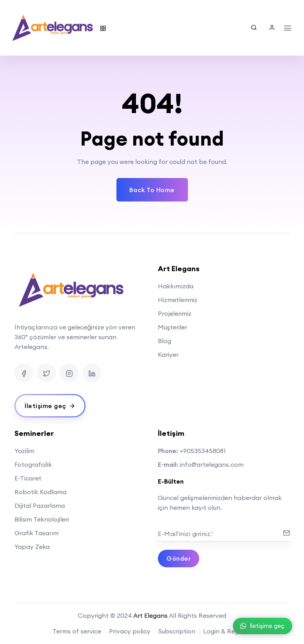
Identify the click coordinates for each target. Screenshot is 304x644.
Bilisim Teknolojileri (42, 519)
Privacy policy (130, 631)
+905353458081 (203, 451)
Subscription (177, 631)
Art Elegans (150, 615)
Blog (165, 341)
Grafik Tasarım (37, 533)
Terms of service (77, 631)
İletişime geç (262, 626)
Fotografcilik (33, 464)
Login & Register (227, 631)
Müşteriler (173, 327)
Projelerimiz (175, 313)
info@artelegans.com (212, 464)
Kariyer (168, 354)
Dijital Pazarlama (40, 505)
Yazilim (24, 451)
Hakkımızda (176, 286)
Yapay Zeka (32, 547)
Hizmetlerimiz (178, 300)
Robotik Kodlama (40, 492)
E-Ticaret (28, 478)
